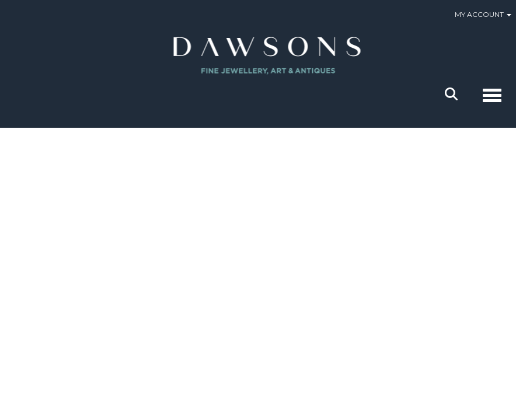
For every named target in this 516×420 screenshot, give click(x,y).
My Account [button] (483, 14)
